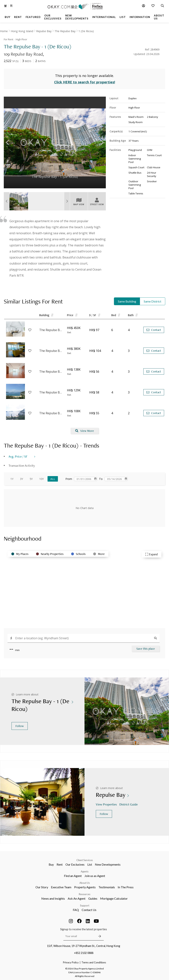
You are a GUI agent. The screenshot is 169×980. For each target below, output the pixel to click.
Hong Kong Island (22, 31)
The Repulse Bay (65, 31)
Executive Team (61, 887)
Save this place (146, 649)
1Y (12, 479)
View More (85, 431)
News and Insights (53, 898)
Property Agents (85, 887)
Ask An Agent (77, 898)
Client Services (85, 860)
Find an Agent (73, 876)
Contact (154, 330)
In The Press (126, 887)
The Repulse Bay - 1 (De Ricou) (51, 351)
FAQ (76, 910)
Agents (85, 871)
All (53, 479)
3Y (22, 479)
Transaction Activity (22, 465)
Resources (85, 894)
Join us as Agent (95, 876)
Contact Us (89, 910)
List (90, 864)
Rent (60, 864)
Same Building (127, 301)
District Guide (129, 804)
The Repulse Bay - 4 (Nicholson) (51, 372)
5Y (31, 479)
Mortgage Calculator (114, 898)
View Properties (107, 804)
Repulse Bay (44, 31)
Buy (51, 864)
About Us (85, 883)
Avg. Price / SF (18, 456)
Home (4, 31)
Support (85, 906)
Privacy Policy (71, 962)
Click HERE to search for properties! (85, 82)
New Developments (108, 864)
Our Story (42, 887)
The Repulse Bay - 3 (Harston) (51, 330)
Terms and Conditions (94, 962)
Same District (152, 301)
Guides (93, 898)
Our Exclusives (75, 864)
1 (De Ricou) (86, 31)
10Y (41, 479)
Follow (20, 726)
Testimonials (107, 887)
